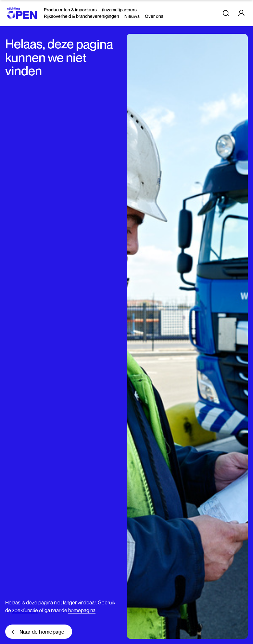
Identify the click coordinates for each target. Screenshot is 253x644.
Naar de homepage (42, 632)
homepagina (82, 610)
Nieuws (132, 16)
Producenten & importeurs (70, 10)
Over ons (154, 16)
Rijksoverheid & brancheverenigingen (82, 16)
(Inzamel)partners (119, 10)
